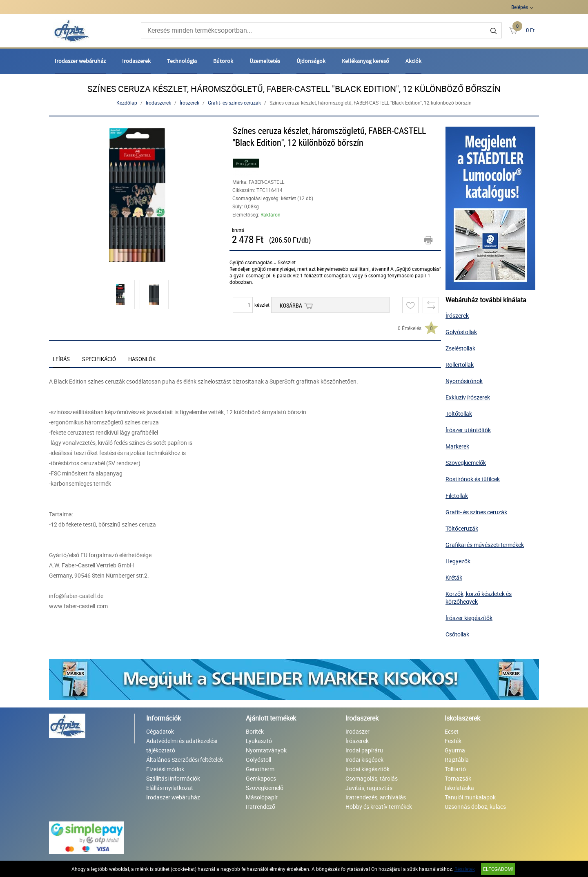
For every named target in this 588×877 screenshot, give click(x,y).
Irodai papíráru (364, 750)
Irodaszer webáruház (80, 61)
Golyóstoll (258, 760)
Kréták (454, 577)
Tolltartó (455, 769)
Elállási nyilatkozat (170, 788)
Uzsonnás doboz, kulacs (475, 807)
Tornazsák (458, 778)
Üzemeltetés (265, 61)
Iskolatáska (459, 788)
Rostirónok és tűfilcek (473, 479)
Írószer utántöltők (468, 430)
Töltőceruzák (462, 528)
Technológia (182, 61)
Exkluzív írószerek (468, 397)
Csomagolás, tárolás (372, 778)
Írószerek (189, 103)
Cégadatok (160, 731)
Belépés (520, 7)
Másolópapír (262, 797)
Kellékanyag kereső (365, 61)
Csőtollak (457, 634)
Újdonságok (311, 61)
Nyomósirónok (464, 381)
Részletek (465, 869)
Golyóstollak (461, 332)
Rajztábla (457, 760)
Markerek (457, 446)
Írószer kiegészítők (469, 618)
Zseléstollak (460, 348)
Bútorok (223, 61)
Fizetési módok (165, 769)
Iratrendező (261, 807)
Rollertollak (460, 365)
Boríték (255, 731)
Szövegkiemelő (265, 788)
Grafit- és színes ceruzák (234, 103)
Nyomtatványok (266, 750)
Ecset (452, 731)
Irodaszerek (136, 61)
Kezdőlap (127, 103)
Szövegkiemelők (466, 463)
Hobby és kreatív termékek (379, 807)
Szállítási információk (173, 778)
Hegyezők (458, 561)
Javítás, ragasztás (369, 788)
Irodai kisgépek (364, 760)
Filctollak (457, 496)
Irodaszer (357, 731)
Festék (453, 741)
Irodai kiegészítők (367, 769)
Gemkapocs (261, 778)
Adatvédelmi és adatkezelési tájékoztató (182, 745)
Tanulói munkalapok (470, 797)
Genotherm (260, 769)
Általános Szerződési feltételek (185, 760)
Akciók (413, 61)
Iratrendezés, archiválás (376, 797)
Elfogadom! (498, 869)
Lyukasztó (259, 741)
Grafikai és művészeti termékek (485, 545)
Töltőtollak (459, 414)
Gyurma (455, 750)
